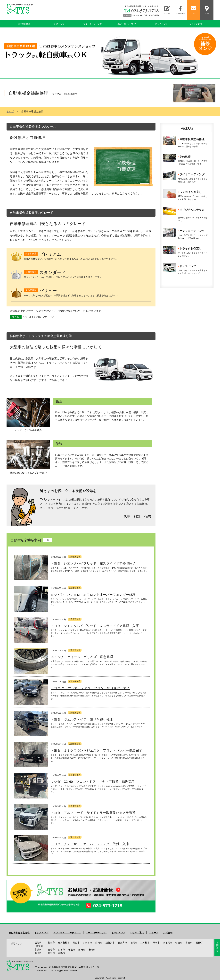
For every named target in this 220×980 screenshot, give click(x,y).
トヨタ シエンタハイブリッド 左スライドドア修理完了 (93, 563)
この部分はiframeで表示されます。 (187, 208)
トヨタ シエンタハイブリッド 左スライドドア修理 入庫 (96, 626)
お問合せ (168, 933)
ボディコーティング (127, 24)
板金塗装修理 (24, 24)
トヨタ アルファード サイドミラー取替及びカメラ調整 (93, 813)
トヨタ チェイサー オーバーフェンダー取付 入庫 (90, 844)
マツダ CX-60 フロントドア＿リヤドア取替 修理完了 (93, 782)
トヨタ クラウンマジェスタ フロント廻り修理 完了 (90, 688)
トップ (10, 111)
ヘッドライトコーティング (67, 933)
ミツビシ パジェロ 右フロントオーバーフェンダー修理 (93, 595)
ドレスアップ (58, 24)
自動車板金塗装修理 (19, 933)
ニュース (154, 933)
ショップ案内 (196, 24)
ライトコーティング (92, 24)
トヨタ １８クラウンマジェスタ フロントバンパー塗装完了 (96, 750)
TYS (107, 978)
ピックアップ (161, 24)
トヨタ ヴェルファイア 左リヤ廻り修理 (82, 719)
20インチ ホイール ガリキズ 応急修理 (82, 657)
